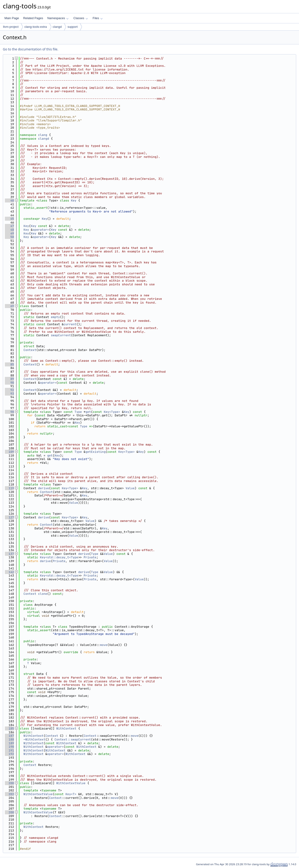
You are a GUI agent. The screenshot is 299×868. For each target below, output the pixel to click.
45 (9, 219)
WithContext (66, 728)
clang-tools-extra (36, 27)
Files (98, 18)
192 (9, 754)
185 (9, 728)
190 (9, 747)
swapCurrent (61, 335)
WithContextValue (71, 783)
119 (9, 488)
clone (43, 594)
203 (9, 794)
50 (9, 237)
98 (9, 412)
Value (130, 488)
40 (9, 200)
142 (9, 572)
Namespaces (58, 18)
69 (9, 306)
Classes (81, 18)
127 (9, 517)
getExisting (96, 452)
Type (78, 412)
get (88, 412)
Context (30, 350)
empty (55, 317)
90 (9, 383)
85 (9, 364)
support (73, 27)
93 (9, 394)
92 (9, 390)
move (104, 645)
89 (9, 379)
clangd (57, 27)
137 (9, 554)
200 (9, 783)
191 (9, 750)
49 (9, 233)
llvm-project (11, 27)
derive (44, 488)
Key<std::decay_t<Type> (60, 557)
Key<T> (71, 794)
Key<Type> (112, 412)
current (70, 324)
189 (9, 743)
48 (9, 230)
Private (90, 557)
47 (9, 226)
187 (9, 736)
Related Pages (33, 18)
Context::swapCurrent (73, 739)
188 (9, 739)
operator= (41, 230)
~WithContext (35, 739)
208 (9, 812)
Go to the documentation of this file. (30, 49)
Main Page (12, 18)
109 (9, 452)
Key (73, 200)
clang (43, 135)
